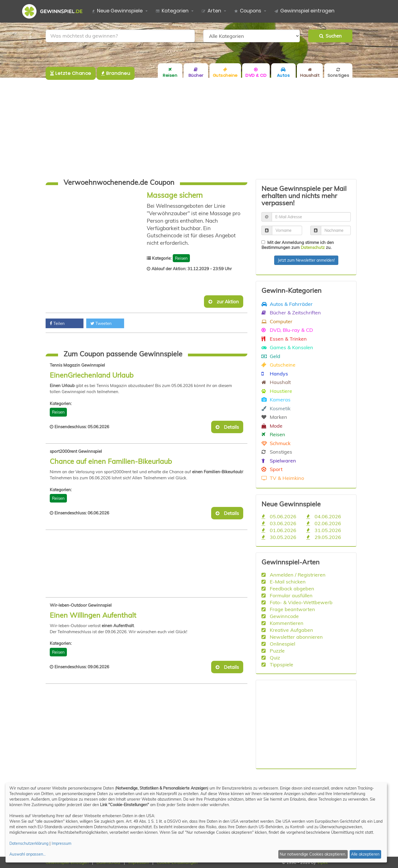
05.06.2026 (279, 516)
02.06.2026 (324, 523)
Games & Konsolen (287, 347)
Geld (271, 356)
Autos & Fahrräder (287, 304)
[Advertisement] (199, 128)
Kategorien (172, 11)
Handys (275, 373)
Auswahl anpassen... (28, 854)
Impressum (61, 843)
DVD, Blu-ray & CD (287, 330)
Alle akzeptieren (365, 854)
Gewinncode (280, 616)
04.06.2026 (324, 516)
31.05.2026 (324, 530)
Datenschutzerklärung (29, 843)
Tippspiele (277, 664)
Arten (211, 11)
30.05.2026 (279, 537)
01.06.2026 (279, 530)
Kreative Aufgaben (287, 630)
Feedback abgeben (288, 588)
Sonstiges (277, 452)
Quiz (271, 657)
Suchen (330, 36)
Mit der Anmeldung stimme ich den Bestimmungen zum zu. (298, 245)
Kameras (276, 399)
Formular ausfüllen (287, 595)
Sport (272, 469)
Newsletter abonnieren (292, 637)
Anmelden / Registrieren (294, 575)
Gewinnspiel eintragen (304, 11)
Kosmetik (276, 408)
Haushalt (276, 382)
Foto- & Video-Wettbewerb (297, 602)
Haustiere (277, 391)
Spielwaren (279, 461)
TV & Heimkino (283, 478)
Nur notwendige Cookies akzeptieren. (313, 854)
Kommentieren (282, 623)
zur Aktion (224, 302)
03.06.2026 (279, 523)
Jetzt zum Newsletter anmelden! (306, 260)
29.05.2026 (324, 537)
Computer (277, 321)
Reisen (181, 258)
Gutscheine (278, 365)
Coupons (248, 11)
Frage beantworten (288, 609)
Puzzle (273, 651)
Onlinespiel (278, 644)
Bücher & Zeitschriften (291, 312)
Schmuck (276, 443)
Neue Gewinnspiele (117, 11)
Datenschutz (313, 247)
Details (227, 427)
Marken (274, 417)
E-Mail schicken (284, 582)
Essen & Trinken (284, 339)
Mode (272, 426)
